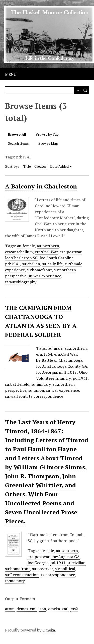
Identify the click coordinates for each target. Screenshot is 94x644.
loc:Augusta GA (66, 557)
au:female (26, 246)
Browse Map (48, 143)
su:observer (42, 569)
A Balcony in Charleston (41, 186)
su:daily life (52, 264)
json (42, 609)
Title (27, 166)
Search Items (18, 143)
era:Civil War (46, 252)
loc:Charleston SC (21, 258)
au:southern (67, 551)
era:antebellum (19, 252)
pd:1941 (13, 264)
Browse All (17, 134)
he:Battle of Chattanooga (59, 360)
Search (85, 90)
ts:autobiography (21, 282)
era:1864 (44, 354)
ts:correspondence (46, 396)
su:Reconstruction (22, 575)
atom (10, 609)
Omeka (49, 630)
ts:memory (15, 581)
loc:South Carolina (57, 258)
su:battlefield (17, 384)
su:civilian (31, 264)
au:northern (48, 246)
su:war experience (45, 276)
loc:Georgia (46, 372)
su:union (36, 390)
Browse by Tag (47, 134)
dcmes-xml (27, 609)
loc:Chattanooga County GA (62, 366)
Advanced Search (78, 90)
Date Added (59, 166)
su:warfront (16, 396)
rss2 (74, 609)
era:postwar (71, 252)
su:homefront (39, 270)
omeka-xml (58, 609)
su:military (41, 384)
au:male (55, 348)
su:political (65, 569)
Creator (40, 166)
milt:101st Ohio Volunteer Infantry (62, 375)
